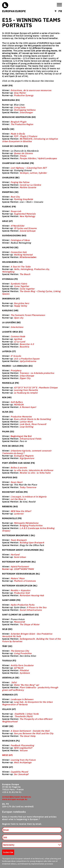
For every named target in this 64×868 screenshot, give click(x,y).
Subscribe (8, 852)
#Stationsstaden (28, 257)
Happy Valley (20, 306)
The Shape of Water (29, 624)
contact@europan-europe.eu (17, 797)
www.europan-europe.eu (15, 799)
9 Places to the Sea (37, 607)
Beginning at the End (21, 436)
